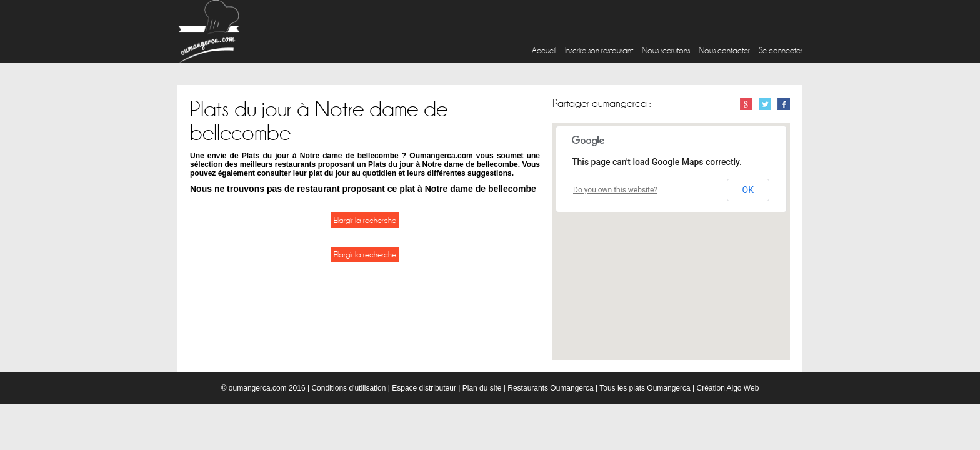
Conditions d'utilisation (348, 388)
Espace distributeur (424, 388)
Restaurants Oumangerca (550, 388)
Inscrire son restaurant (599, 50)
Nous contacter (724, 50)
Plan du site (482, 388)
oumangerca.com (258, 388)
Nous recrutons (666, 50)
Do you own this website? (615, 190)
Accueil (544, 50)
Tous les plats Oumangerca (645, 388)
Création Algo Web (727, 388)
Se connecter (781, 50)
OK (748, 190)
